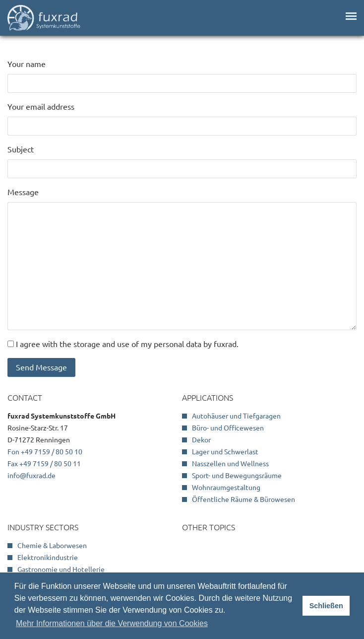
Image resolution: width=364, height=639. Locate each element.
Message (23, 192)
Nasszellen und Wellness (230, 464)
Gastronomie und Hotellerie (61, 569)
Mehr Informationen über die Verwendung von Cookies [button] (112, 623)
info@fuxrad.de (31, 476)
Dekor (201, 440)
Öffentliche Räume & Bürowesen (243, 499)
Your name (27, 64)
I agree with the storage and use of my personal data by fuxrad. (127, 344)
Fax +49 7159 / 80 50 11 (44, 464)
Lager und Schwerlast (225, 452)
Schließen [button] (326, 606)
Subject (21, 149)
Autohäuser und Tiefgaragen (236, 416)
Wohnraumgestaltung (226, 488)
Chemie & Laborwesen (52, 546)
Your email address (41, 107)
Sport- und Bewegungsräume (237, 476)
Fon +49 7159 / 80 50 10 (45, 452)
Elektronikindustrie (48, 558)
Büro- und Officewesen (228, 428)
